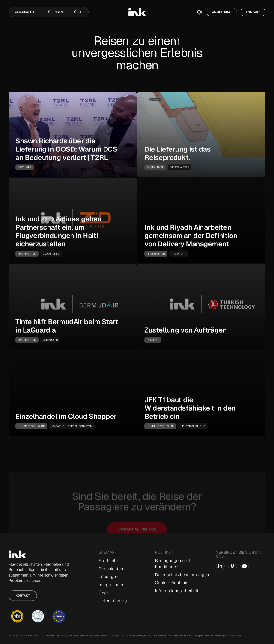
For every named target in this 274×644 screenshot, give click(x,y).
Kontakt (253, 12)
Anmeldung (222, 12)
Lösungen (55, 12)
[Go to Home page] (17, 555)
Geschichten (25, 12)
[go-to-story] (73, 135)
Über (78, 12)
